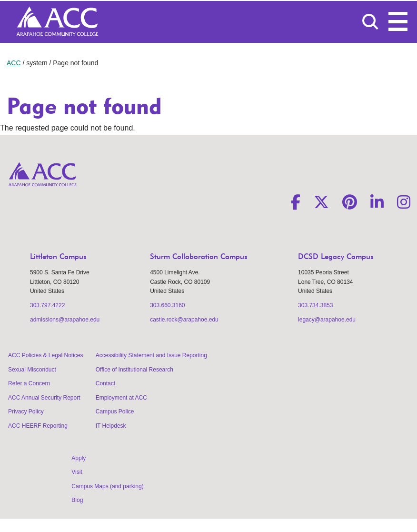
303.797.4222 (47, 305)
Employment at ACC (121, 398)
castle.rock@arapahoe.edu (184, 320)
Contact (105, 383)
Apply (79, 458)
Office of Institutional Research (134, 370)
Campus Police (115, 412)
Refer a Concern (29, 383)
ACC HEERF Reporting (38, 426)
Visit (77, 472)
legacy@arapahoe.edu (327, 320)
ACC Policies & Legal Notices (45, 355)
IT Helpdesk (111, 426)
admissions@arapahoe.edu (65, 320)
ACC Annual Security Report (44, 398)
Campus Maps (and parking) (107, 486)
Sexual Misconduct (32, 370)
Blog (77, 500)
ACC (14, 63)
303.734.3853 (315, 305)
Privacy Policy (26, 412)
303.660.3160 (167, 305)
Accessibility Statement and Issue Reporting (151, 355)
